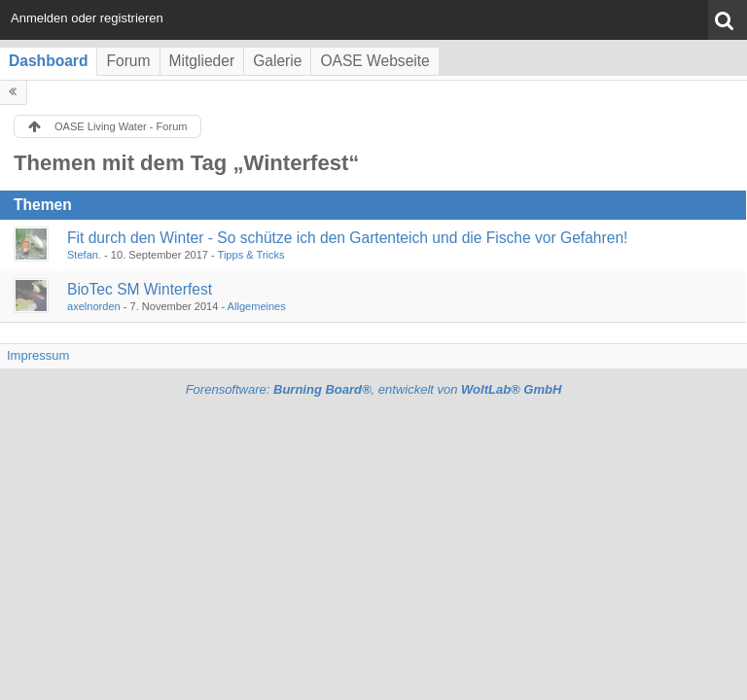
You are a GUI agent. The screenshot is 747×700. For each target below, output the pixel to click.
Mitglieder (202, 61)
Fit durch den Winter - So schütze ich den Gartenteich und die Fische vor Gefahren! (347, 238)
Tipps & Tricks (251, 255)
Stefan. (84, 255)
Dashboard (48, 61)
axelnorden (94, 306)
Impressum (38, 355)
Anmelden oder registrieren (87, 18)
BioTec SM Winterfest (140, 289)
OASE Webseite (374, 61)
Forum (128, 61)
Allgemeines (257, 306)
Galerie (277, 61)
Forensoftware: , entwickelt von (374, 389)
